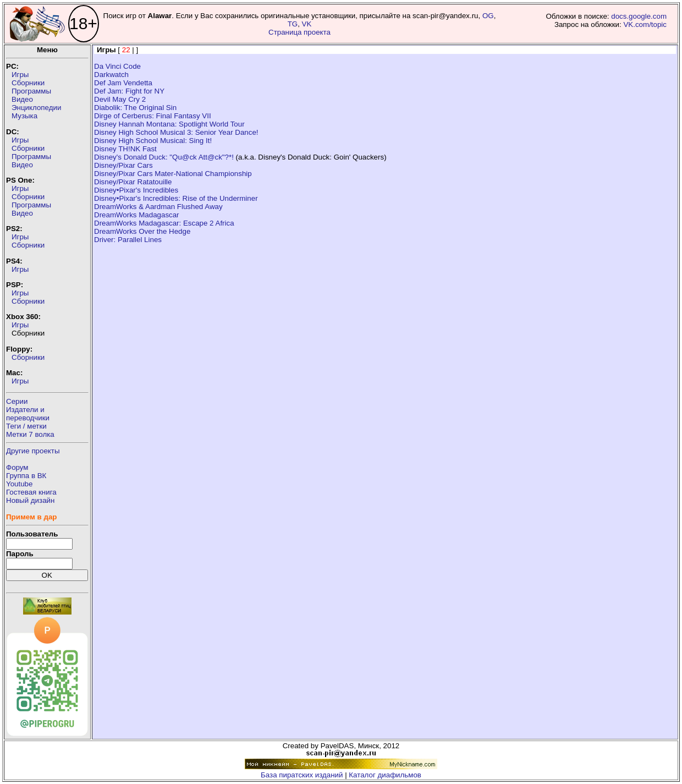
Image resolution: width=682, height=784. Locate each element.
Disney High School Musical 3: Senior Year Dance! (176, 132)
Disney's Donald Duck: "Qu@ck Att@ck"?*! (164, 157)
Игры (20, 75)
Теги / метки (26, 426)
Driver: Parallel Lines (128, 240)
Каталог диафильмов (385, 775)
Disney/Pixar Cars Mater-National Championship (173, 174)
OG (488, 16)
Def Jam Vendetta (123, 83)
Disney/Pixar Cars (123, 165)
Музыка (24, 116)
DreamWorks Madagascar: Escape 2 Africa (164, 223)
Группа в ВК (26, 476)
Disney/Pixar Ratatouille (133, 182)
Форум (17, 467)
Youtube (19, 484)
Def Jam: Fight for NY (129, 91)
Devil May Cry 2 (120, 99)
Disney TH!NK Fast (125, 149)
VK (307, 24)
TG (293, 24)
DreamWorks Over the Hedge (142, 231)
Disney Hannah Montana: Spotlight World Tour (169, 124)
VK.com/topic (645, 24)
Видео (22, 99)
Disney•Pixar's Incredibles (136, 190)
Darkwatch (111, 75)
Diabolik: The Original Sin (135, 108)
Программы (31, 91)
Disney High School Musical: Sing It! (153, 141)
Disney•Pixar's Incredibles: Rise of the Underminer (176, 198)
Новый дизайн (30, 500)
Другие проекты (33, 451)
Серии (17, 401)
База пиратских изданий (302, 775)
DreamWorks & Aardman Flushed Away (158, 207)
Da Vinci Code (117, 66)
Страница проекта (299, 32)
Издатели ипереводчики (28, 414)
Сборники (28, 83)
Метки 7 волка (30, 434)
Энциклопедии (36, 108)
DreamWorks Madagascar (137, 215)
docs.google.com (639, 16)
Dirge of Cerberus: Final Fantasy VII (153, 116)
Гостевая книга (31, 492)
